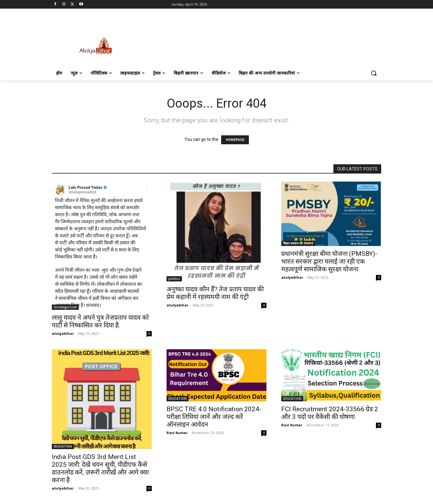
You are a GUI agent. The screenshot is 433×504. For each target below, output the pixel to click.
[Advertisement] (263, 39)
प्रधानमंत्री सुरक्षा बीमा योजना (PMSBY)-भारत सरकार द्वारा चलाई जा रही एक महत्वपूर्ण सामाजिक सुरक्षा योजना (329, 261)
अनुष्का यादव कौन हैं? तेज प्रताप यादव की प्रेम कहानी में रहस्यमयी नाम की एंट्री (215, 293)
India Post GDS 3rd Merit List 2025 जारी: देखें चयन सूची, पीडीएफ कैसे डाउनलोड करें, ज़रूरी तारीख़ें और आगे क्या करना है (100, 468)
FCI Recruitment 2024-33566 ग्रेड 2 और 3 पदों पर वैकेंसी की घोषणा (330, 413)
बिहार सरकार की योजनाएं (298, 243)
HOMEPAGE (235, 140)
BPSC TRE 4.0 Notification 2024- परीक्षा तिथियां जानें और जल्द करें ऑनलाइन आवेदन (214, 417)
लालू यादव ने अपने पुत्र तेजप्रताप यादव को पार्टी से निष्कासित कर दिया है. (100, 321)
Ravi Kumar (177, 433)
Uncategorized (65, 307)
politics (174, 279)
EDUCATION (63, 446)
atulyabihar (63, 333)
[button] (374, 73)
